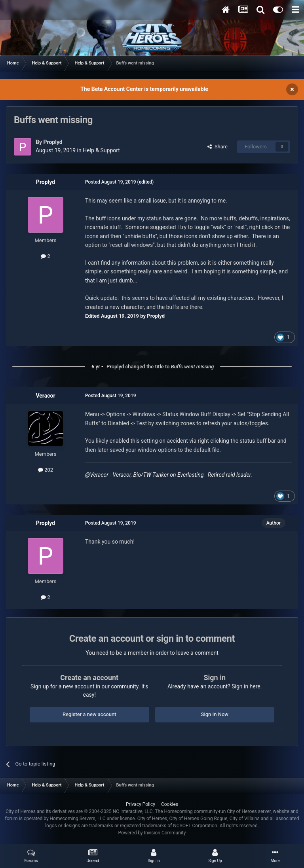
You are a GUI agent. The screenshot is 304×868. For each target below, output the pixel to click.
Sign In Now (215, 714)
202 (46, 470)
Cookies (170, 804)
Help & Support (101, 150)
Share (218, 147)
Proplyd (53, 142)
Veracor (45, 396)
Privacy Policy (141, 804)
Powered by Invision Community (152, 833)
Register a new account (89, 714)
